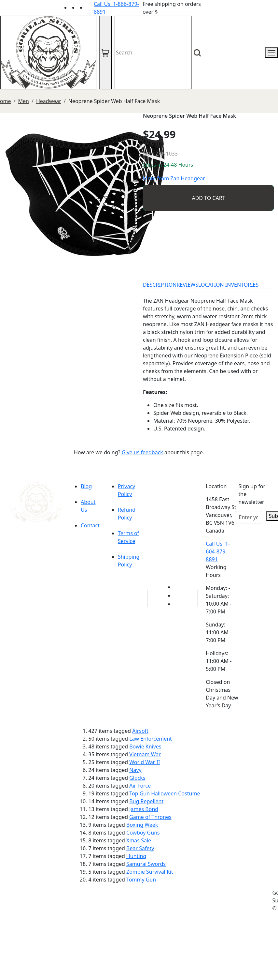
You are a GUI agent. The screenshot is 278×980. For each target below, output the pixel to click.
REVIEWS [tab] (188, 285)
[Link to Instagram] (90, 8)
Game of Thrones (150, 817)
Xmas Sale (139, 840)
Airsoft (140, 731)
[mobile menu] (271, 53)
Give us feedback (142, 452)
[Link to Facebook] (178, 596)
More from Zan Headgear (174, 178)
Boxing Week (142, 825)
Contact (90, 525)
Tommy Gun (141, 880)
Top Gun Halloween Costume (165, 793)
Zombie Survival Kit (150, 872)
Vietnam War (145, 754)
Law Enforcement (151, 739)
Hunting (136, 856)
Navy (135, 770)
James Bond (144, 809)
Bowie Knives (145, 746)
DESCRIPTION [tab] (160, 285)
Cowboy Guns (143, 833)
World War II (145, 762)
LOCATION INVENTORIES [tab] (228, 285)
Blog (86, 486)
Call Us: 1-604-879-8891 (218, 551)
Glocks (137, 778)
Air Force (140, 786)
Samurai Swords (146, 864)
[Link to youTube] (178, 587)
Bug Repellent (146, 801)
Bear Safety (140, 848)
